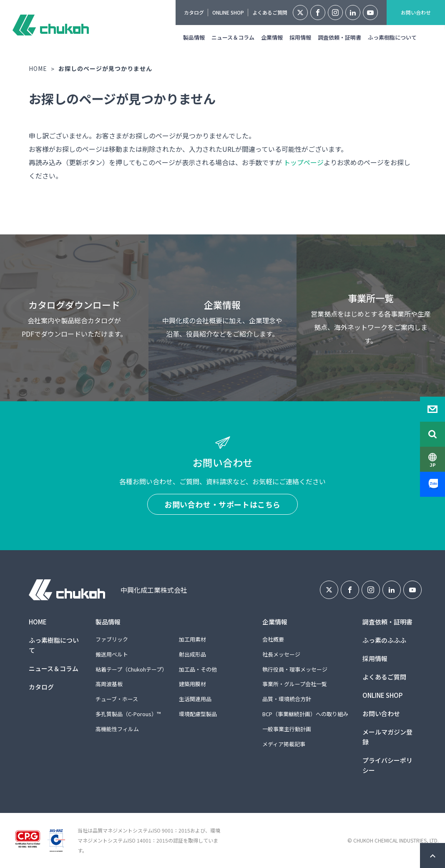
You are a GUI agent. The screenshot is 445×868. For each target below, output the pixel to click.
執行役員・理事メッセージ (295, 669)
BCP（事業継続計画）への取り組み (305, 714)
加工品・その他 (198, 669)
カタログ (194, 12)
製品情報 (194, 37)
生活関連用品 (195, 699)
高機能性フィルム (117, 729)
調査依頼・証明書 (339, 37)
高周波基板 (109, 684)
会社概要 (273, 639)
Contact (432, 409)
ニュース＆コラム (233, 37)
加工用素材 (192, 639)
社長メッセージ (281, 654)
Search (432, 434)
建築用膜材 (192, 684)
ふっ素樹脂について (392, 37)
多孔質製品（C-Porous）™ (128, 714)
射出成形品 (192, 654)
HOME (38, 68)
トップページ (304, 162)
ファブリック (112, 639)
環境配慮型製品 (198, 714)
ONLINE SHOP (228, 12)
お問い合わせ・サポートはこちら (222, 504)
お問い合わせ (416, 12)
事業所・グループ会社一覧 (295, 684)
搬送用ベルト (112, 654)
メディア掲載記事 (284, 744)
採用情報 (300, 37)
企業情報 (272, 37)
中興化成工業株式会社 (51, 25)
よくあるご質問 (270, 12)
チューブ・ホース (117, 699)
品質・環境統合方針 (287, 699)
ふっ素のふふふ (384, 640)
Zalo (432, 484)
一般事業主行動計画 (287, 729)
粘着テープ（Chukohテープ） (131, 669)
